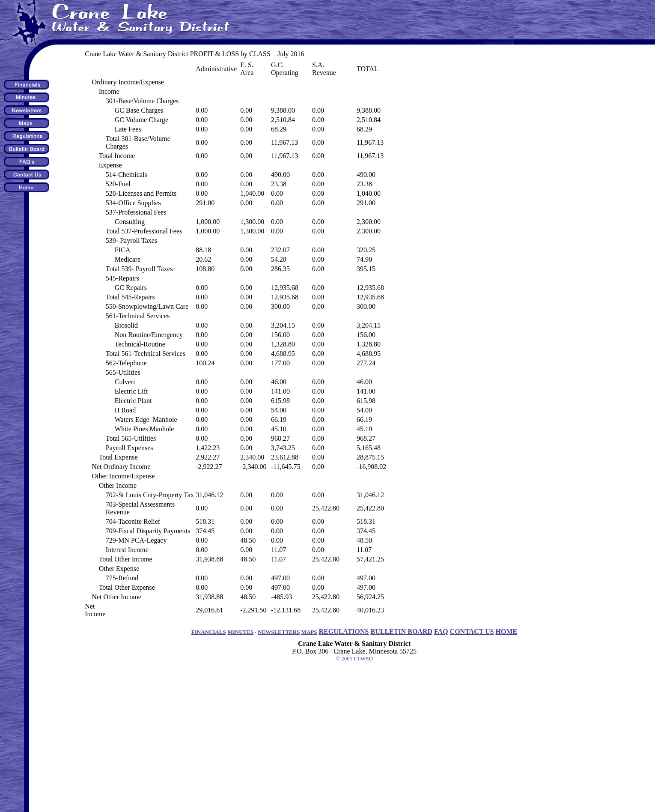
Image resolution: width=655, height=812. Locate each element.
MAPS (309, 632)
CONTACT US (472, 631)
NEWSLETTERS (279, 632)
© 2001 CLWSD (354, 658)
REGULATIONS (344, 631)
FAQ (441, 631)
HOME (507, 631)
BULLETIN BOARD (402, 631)
